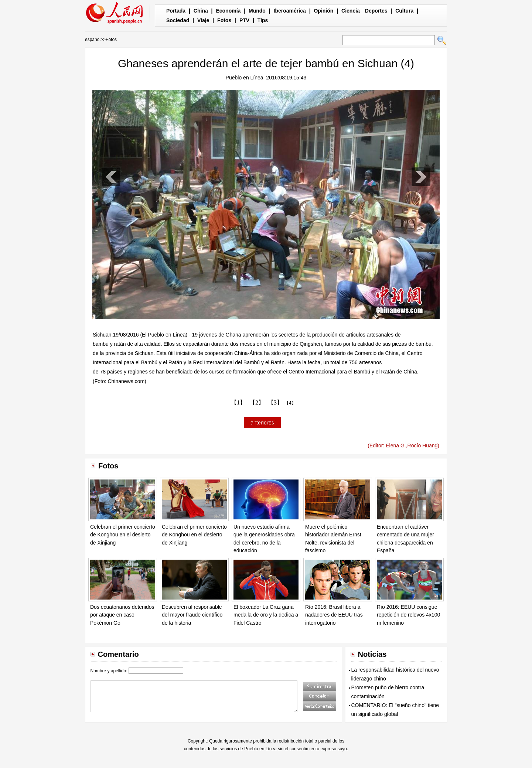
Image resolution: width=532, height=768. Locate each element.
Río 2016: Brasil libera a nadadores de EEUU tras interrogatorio (334, 615)
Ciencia (351, 11)
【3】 (275, 402)
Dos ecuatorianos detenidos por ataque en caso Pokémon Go (122, 615)
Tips (263, 20)
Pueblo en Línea (245, 78)
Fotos (224, 20)
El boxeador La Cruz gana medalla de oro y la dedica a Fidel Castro (266, 615)
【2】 (257, 402)
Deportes (376, 11)
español (93, 40)
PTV (244, 20)
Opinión (323, 11)
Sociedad (178, 20)
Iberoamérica (290, 11)
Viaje (203, 20)
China (201, 11)
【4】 (290, 403)
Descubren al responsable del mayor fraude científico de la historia (192, 615)
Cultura (404, 11)
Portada (176, 11)
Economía (228, 11)
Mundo (257, 11)
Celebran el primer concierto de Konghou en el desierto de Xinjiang (123, 535)
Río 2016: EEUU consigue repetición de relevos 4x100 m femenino (408, 615)
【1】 (238, 402)
